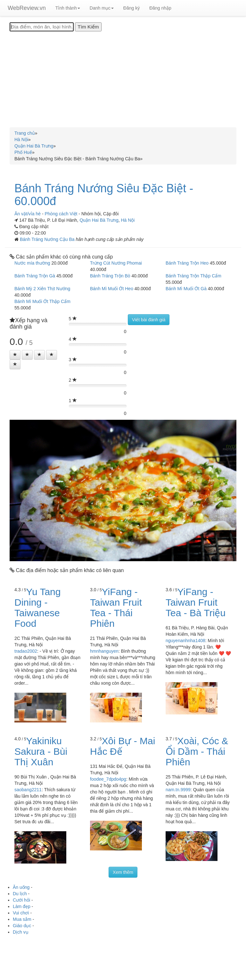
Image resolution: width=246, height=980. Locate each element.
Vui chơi (21, 913)
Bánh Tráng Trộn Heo (187, 263)
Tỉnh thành (68, 8)
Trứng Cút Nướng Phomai (116, 263)
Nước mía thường (32, 263)
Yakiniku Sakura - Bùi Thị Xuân (41, 751)
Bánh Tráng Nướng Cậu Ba (48, 239)
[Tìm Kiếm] (88, 27)
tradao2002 (26, 651)
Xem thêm (123, 872)
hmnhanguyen (104, 651)
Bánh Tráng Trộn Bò (110, 276)
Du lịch (20, 894)
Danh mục (102, 8)
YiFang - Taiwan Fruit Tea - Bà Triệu (196, 602)
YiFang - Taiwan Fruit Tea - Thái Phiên (116, 608)
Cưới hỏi (21, 900)
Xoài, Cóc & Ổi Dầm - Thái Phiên (197, 751)
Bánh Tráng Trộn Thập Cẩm (193, 276)
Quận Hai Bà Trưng (99, 220)
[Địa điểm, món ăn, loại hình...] (42, 27)
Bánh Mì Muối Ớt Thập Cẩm (42, 301)
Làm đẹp (22, 906)
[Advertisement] (123, 79)
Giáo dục (22, 926)
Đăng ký (131, 8)
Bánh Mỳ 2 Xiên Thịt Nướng (42, 289)
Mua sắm (22, 919)
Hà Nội (128, 220)
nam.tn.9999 (178, 790)
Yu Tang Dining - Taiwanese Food (37, 608)
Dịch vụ (21, 932)
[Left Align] (15, 355)
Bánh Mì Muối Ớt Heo (112, 289)
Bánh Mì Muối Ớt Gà (186, 289)
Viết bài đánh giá (149, 320)
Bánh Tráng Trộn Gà (35, 276)
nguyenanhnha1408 (185, 641)
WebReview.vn (27, 8)
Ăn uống (21, 887)
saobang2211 (28, 790)
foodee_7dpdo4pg (108, 779)
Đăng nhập (160, 8)
